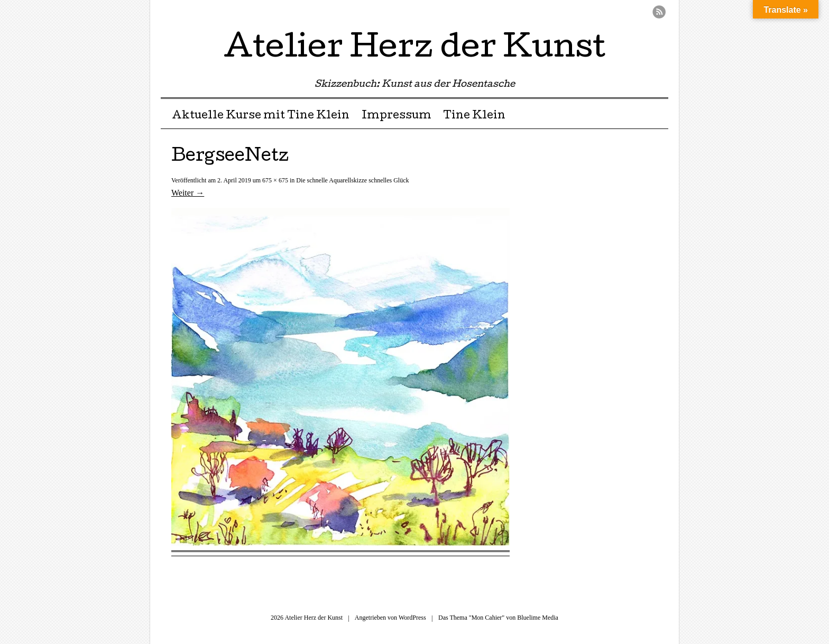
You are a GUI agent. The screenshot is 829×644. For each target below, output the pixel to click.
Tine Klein (474, 116)
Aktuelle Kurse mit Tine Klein (261, 116)
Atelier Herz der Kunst (414, 50)
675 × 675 (275, 180)
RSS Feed (659, 12)
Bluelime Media (538, 618)
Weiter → (188, 193)
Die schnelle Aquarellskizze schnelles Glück (352, 180)
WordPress (412, 618)
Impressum (397, 116)
